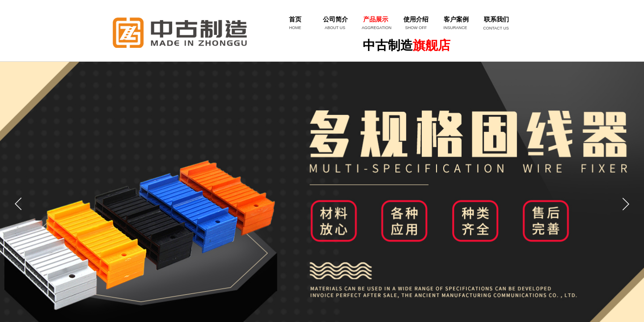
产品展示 (376, 19)
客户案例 (456, 19)
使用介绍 (416, 19)
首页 (295, 19)
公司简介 (335, 19)
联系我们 (496, 19)
